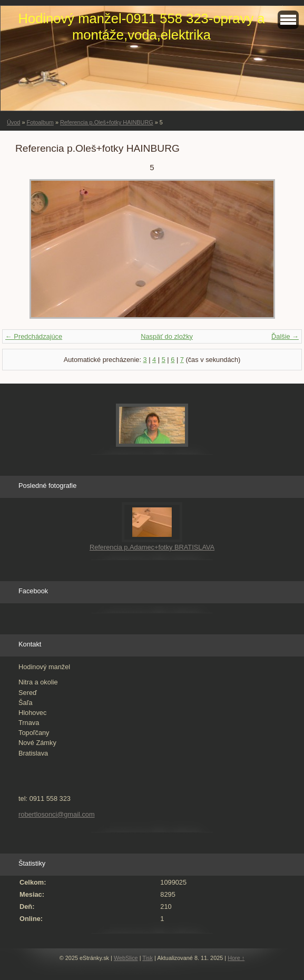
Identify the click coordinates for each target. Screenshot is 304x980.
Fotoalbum (40, 122)
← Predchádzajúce (34, 336)
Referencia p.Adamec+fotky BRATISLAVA (152, 547)
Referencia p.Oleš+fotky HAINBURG (107, 122)
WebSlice (126, 958)
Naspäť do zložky (167, 336)
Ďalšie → (285, 336)
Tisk (148, 958)
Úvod (13, 122)
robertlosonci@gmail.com (57, 814)
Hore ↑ (236, 958)
